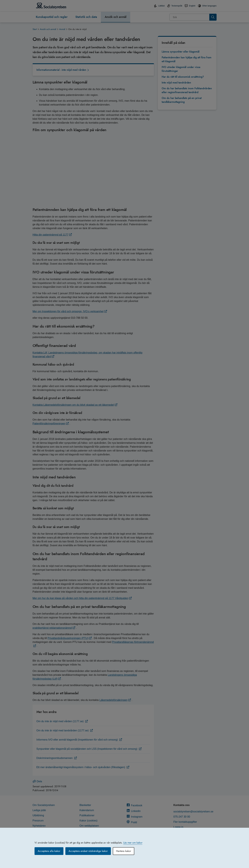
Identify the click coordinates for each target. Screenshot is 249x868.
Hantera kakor (124, 851)
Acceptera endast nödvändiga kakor (88, 851)
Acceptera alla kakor (49, 851)
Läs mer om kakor (133, 843)
